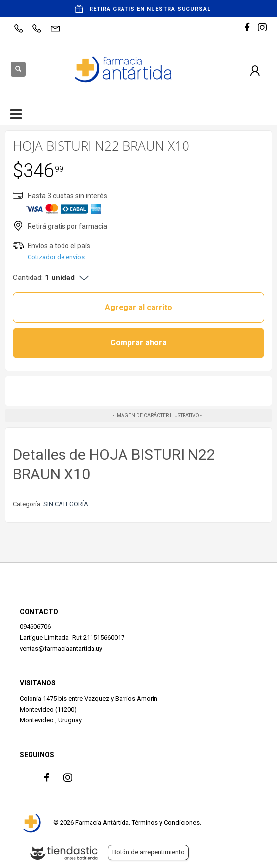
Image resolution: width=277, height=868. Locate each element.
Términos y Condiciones (166, 822)
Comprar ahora (138, 343)
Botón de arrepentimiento (148, 852)
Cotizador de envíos (56, 257)
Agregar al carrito (138, 307)
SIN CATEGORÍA (66, 504)
